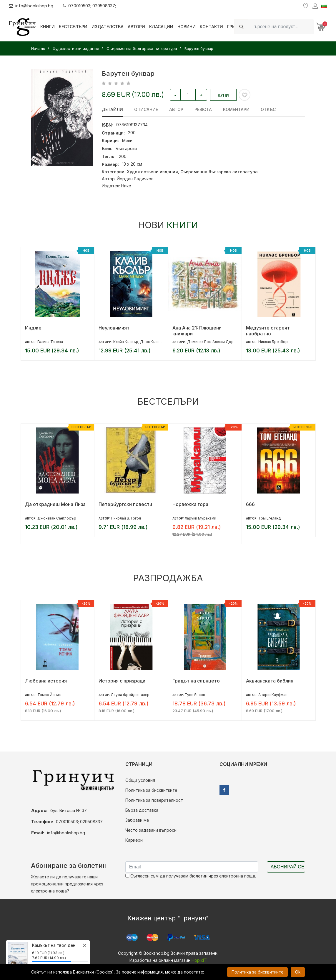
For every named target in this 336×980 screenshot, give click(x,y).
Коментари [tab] (236, 109)
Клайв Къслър (126, 342)
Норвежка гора (190, 504)
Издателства (108, 27)
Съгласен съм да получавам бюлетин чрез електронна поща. (191, 876)
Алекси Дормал (226, 342)
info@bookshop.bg (31, 6)
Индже (33, 328)
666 (250, 504)
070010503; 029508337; (89, 6)
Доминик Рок (199, 342)
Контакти (211, 27)
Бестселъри (73, 27)
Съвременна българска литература (219, 172)
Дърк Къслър (152, 342)
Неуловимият (114, 328)
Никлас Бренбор (273, 342)
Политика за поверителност (154, 800)
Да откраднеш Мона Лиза (55, 504)
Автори (136, 27)
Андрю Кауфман (273, 695)
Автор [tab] (176, 109)
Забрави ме (137, 820)
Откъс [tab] (268, 109)
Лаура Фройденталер (130, 695)
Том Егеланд (270, 518)
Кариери (134, 840)
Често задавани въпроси (151, 830)
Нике (126, 186)
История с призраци (122, 681)
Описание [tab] (146, 109)
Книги (48, 27)
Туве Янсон (195, 695)
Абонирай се (288, 867)
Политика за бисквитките (151, 790)
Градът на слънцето (196, 681)
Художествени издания (152, 172)
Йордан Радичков (135, 179)
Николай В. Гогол (126, 518)
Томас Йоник (49, 695)
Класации (161, 27)
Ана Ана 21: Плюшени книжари (197, 331)
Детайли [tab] (112, 109)
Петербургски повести (125, 504)
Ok (298, 972)
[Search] (281, 27)
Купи (223, 95)
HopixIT (199, 960)
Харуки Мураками (201, 518)
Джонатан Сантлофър (57, 518)
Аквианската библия (270, 681)
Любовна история (46, 681)
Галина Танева (50, 342)
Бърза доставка (142, 810)
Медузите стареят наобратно (268, 331)
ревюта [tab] (203, 109)
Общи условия (140, 780)
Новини (187, 27)
